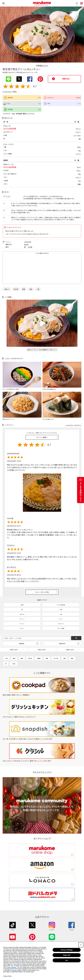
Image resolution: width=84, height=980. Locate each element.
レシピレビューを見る (10, 91)
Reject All (67, 955)
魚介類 (30, 658)
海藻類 (39, 658)
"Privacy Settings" (11, 967)
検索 (4, 3)
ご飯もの (7, 289)
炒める (26, 244)
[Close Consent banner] (81, 945)
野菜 (47, 658)
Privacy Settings (67, 950)
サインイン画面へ (42, 437)
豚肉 (14, 658)
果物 (72, 658)
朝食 (24, 289)
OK (67, 960)
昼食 (31, 289)
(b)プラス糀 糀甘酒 (10, 167)
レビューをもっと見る (42, 592)
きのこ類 (56, 658)
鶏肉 (22, 658)
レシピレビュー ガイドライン (73, 425)
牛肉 (6, 658)
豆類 (64, 658)
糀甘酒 (16, 289)
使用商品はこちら (42, 65)
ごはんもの (28, 242)
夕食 (38, 289)
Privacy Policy (7, 976)
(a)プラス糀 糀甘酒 (10, 128)
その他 (30, 247)
